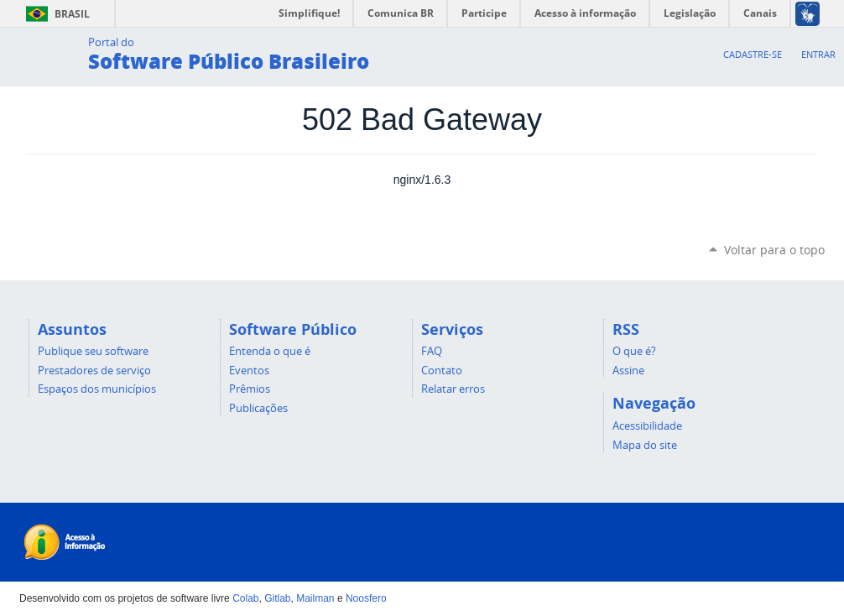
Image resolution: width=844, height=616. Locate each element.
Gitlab (277, 598)
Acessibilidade (647, 425)
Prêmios (250, 389)
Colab (245, 598)
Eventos (249, 370)
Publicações (258, 408)
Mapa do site (645, 445)
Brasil (55, 14)
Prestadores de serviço (94, 370)
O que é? (634, 351)
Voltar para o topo (774, 250)
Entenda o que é (270, 351)
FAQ (432, 351)
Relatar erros (453, 389)
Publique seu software (93, 351)
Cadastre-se (753, 54)
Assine (628, 370)
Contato (442, 370)
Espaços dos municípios (97, 389)
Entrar (818, 54)
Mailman (315, 598)
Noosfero (366, 598)
